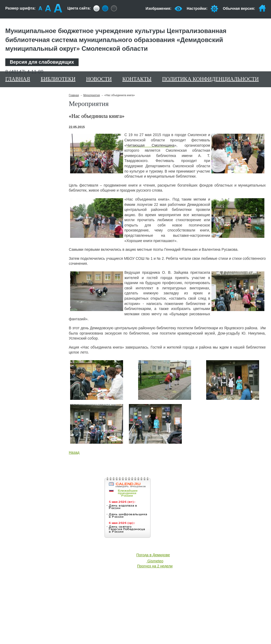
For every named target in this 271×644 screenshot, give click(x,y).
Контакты (137, 79)
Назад (74, 452)
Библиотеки (58, 79)
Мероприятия (92, 95)
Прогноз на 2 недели (155, 566)
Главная (18, 79)
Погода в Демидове (153, 555)
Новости (99, 79)
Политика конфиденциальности (211, 79)
